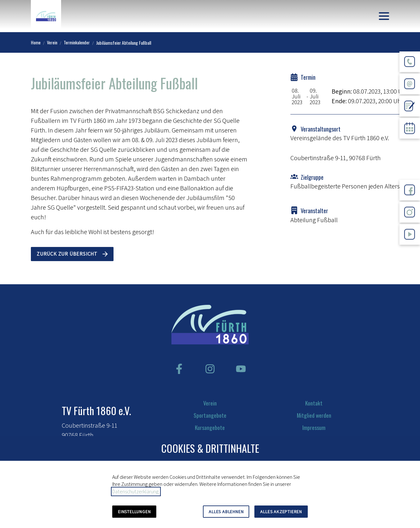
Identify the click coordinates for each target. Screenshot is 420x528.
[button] (384, 16)
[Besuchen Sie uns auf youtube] (241, 369)
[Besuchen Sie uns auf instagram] (210, 369)
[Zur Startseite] (46, 16)
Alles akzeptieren (281, 512)
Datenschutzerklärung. (136, 492)
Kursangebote (210, 427)
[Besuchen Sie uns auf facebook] (179, 369)
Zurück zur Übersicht (67, 254)
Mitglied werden (314, 415)
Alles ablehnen (226, 512)
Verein (210, 403)
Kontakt (314, 403)
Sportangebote (210, 415)
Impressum (314, 427)
